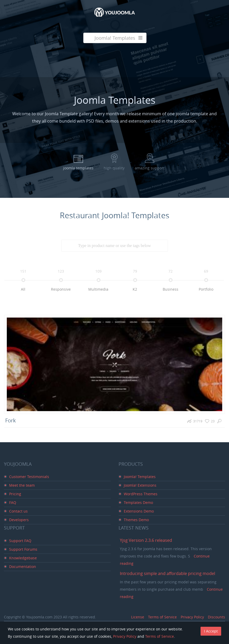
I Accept (211, 631)
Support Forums (23, 549)
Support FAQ (20, 541)
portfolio (206, 289)
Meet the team (22, 485)
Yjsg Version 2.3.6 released (146, 540)
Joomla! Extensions (140, 485)
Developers (19, 520)
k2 (135, 289)
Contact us (18, 511)
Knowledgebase (23, 558)
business (171, 289)
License (138, 617)
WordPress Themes (141, 494)
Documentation (23, 567)
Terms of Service (162, 617)
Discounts (216, 617)
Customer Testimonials (29, 477)
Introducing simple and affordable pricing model (168, 573)
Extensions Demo (139, 511)
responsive (61, 289)
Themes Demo (136, 520)
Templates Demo (138, 502)
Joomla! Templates (140, 477)
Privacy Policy (192, 617)
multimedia (98, 289)
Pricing (15, 494)
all (23, 289)
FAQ (13, 502)
